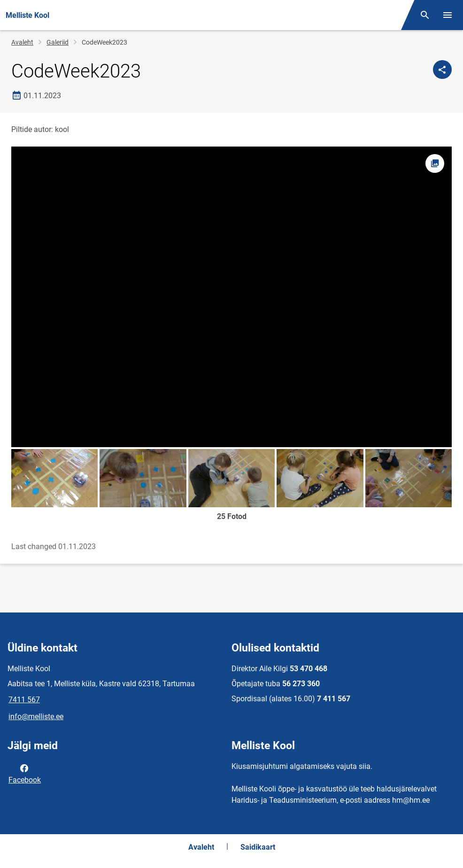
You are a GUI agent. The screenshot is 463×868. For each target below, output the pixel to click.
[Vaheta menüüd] (448, 15)
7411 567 (24, 700)
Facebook (25, 773)
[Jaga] (442, 70)
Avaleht (22, 42)
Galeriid (58, 42)
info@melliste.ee (36, 717)
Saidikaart (258, 847)
